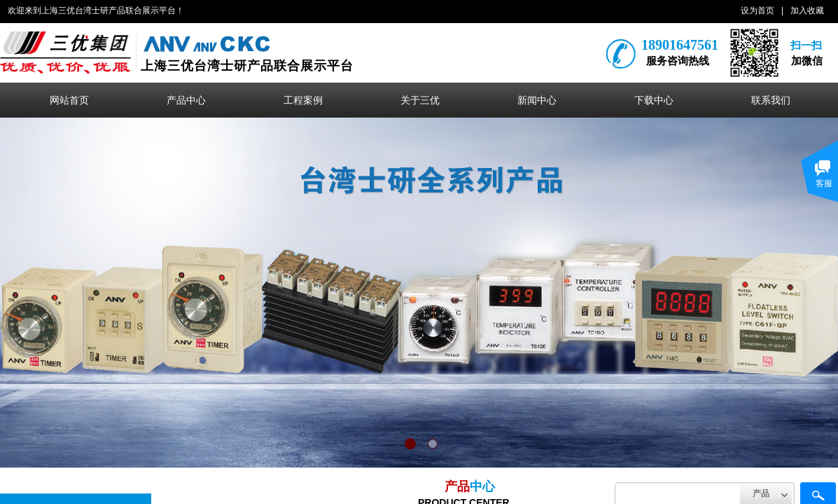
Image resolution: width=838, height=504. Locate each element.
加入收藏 (807, 10)
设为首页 (757, 10)
